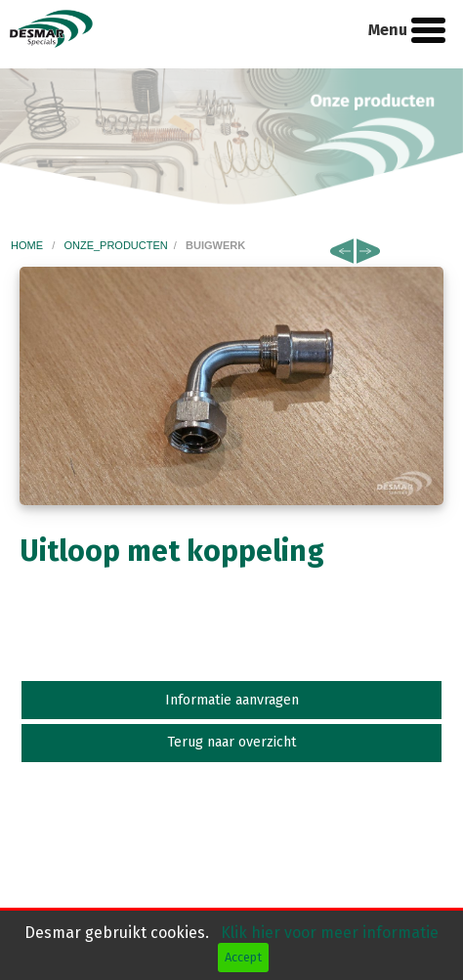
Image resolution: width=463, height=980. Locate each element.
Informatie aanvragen (232, 700)
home (28, 245)
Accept (243, 957)
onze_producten (115, 245)
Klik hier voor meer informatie (330, 933)
